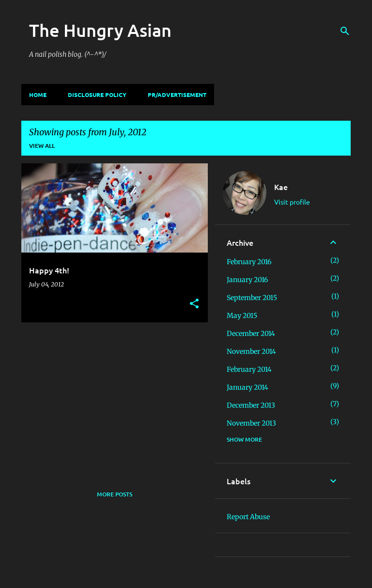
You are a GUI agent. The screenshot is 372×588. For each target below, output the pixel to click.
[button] (194, 304)
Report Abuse (248, 517)
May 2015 (242, 316)
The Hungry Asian (100, 30)
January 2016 (247, 280)
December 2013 (251, 405)
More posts (115, 494)
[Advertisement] (111, 397)
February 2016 (249, 262)
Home (38, 95)
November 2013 (251, 423)
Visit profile (292, 202)
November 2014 (251, 351)
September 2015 (252, 298)
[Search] (345, 31)
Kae (281, 187)
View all (42, 146)
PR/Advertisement (177, 95)
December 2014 (251, 334)
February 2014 (249, 369)
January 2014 (248, 387)
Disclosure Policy (97, 95)
